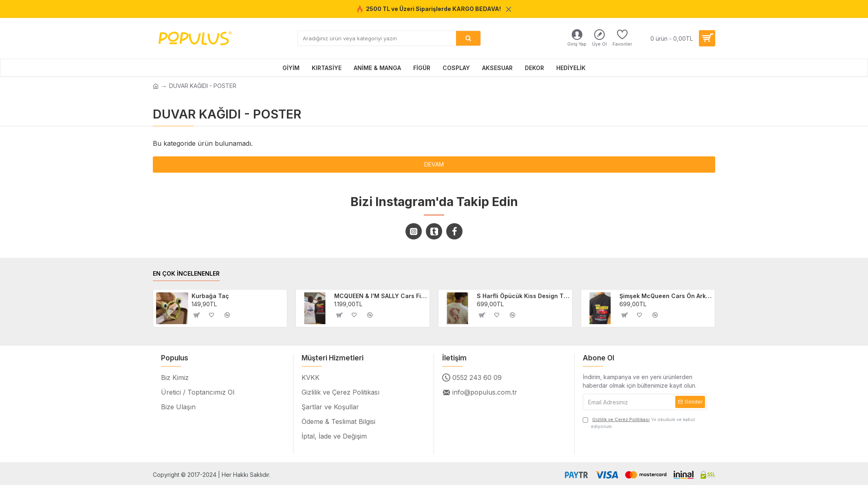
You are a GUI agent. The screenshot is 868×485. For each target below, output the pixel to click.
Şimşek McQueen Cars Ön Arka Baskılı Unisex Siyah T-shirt (666, 296)
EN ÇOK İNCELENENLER (186, 273)
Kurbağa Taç (210, 296)
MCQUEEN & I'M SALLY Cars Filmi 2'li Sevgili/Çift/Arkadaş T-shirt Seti (381, 296)
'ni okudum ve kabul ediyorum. (639, 423)
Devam (434, 164)
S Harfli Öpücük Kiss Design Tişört (523, 296)
